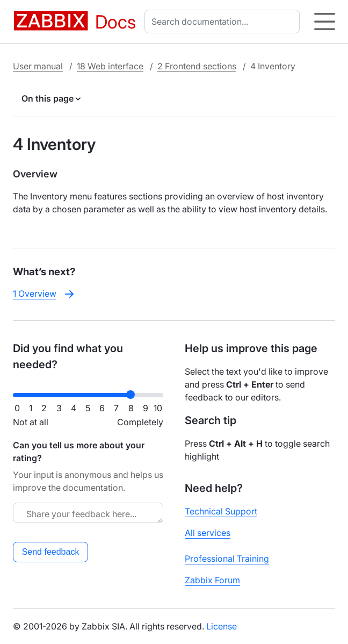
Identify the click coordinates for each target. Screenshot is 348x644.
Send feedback (51, 552)
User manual (38, 66)
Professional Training (227, 559)
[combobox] (224, 22)
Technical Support (221, 511)
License (222, 626)
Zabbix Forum (212, 580)
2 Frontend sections (197, 66)
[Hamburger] (325, 22)
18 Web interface (110, 66)
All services (208, 533)
